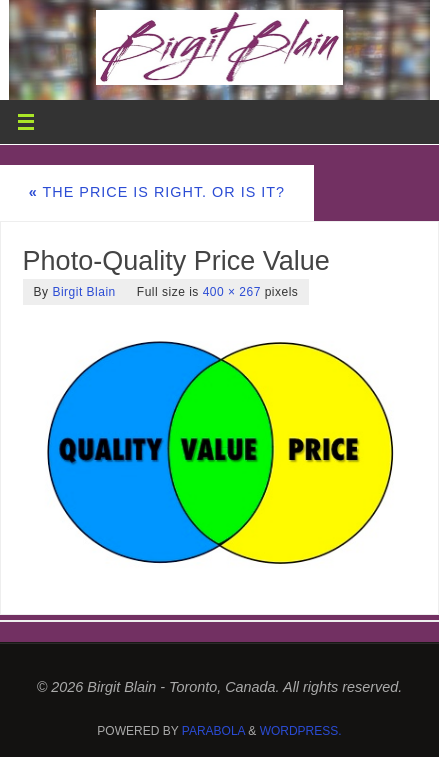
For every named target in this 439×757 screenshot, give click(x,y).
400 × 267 (232, 292)
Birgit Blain (83, 292)
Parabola (213, 731)
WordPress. (301, 731)
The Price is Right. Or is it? (157, 192)
